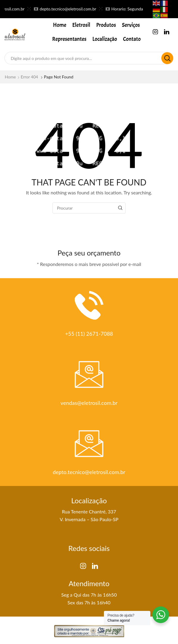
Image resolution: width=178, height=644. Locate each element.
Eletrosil (81, 25)
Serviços (131, 25)
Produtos (106, 25)
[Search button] (167, 58)
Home (60, 25)
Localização (105, 39)
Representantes (69, 39)
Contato (132, 39)
